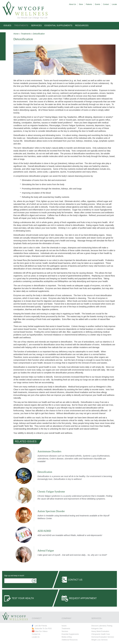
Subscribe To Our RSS (43, 629)
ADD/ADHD (44, 531)
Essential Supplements (58, 25)
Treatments (21, 25)
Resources (82, 25)
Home (16, 34)
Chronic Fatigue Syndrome (51, 492)
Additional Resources (70, 640)
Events (98, 4)
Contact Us (75, 580)
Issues (7, 25)
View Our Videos (41, 631)
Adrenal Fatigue (46, 551)
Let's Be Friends (41, 626)
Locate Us (36, 637)
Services (36, 25)
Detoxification (39, 34)
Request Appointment (83, 598)
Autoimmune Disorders (49, 451)
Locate (114, 4)
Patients (89, 4)
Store (81, 4)
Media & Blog (67, 637)
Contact (106, 4)
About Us (73, 4)
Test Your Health (23, 598)
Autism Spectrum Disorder (51, 511)
